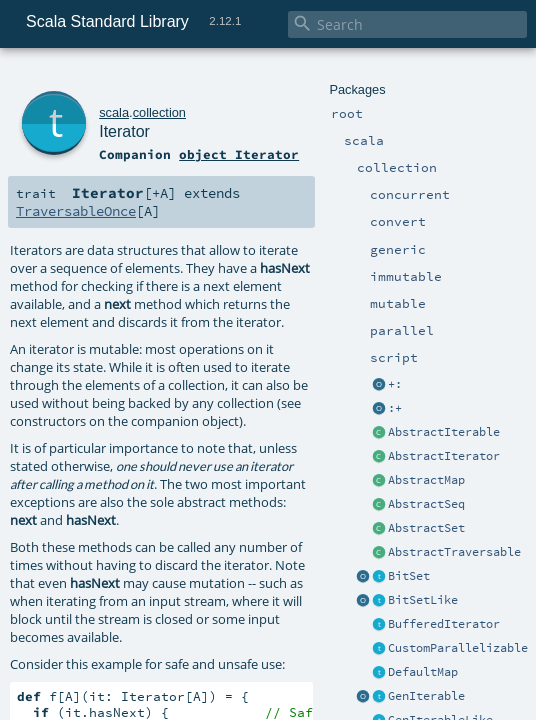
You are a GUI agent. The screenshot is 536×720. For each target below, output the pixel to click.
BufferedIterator (444, 624)
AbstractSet (426, 528)
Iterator (124, 131)
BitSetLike (423, 600)
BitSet (409, 576)
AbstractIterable (444, 432)
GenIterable (426, 696)
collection (159, 112)
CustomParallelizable (458, 648)
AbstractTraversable (454, 552)
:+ (395, 408)
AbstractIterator (444, 456)
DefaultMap (423, 672)
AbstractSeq (426, 504)
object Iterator (239, 154)
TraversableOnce (76, 211)
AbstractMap (426, 480)
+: (395, 384)
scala (114, 112)
